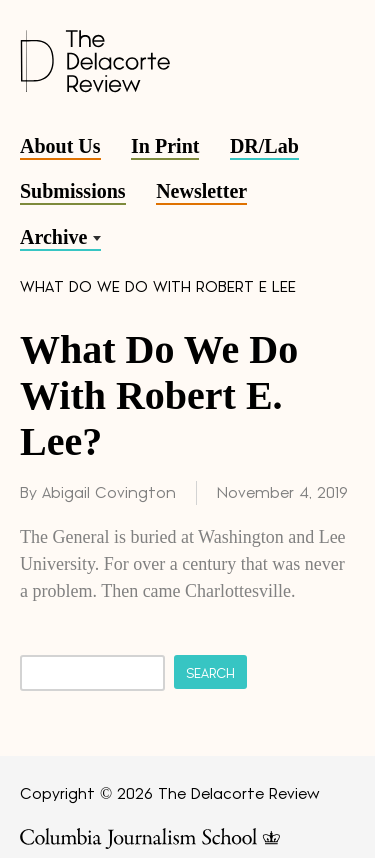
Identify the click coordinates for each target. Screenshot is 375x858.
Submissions (73, 191)
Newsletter (201, 191)
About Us (60, 146)
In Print (165, 146)
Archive (53, 237)
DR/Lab (264, 146)
